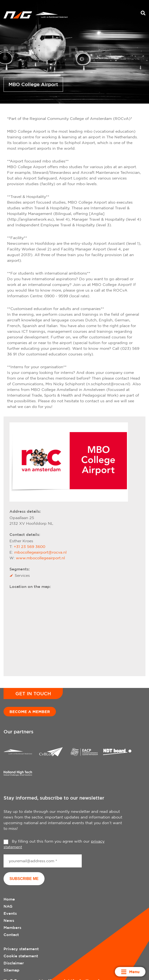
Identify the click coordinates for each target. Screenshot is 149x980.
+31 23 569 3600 (29, 547)
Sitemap (11, 970)
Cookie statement (21, 956)
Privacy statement (21, 949)
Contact (11, 935)
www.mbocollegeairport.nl (40, 558)
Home (9, 899)
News (9, 920)
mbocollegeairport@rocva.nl (40, 552)
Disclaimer (14, 963)
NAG (8, 906)
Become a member (30, 712)
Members (12, 927)
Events (10, 913)
